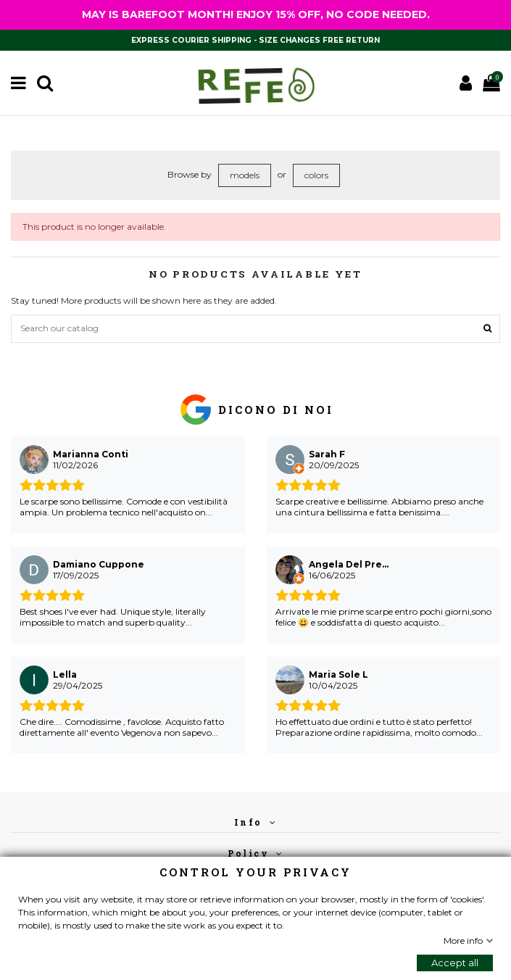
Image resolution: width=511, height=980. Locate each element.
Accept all (455, 963)
